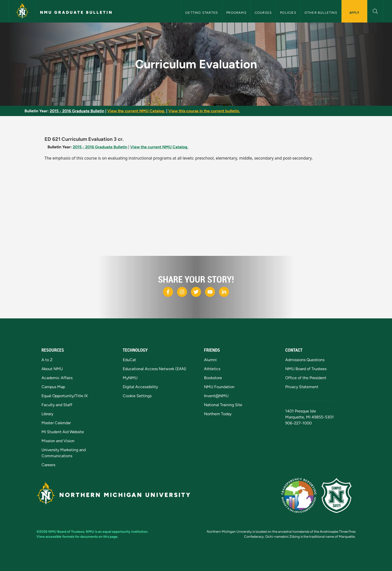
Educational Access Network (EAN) (154, 369)
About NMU (52, 369)
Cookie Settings (137, 396)
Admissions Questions (305, 360)
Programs (236, 13)
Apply (354, 13)
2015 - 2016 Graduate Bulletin (77, 111)
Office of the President (306, 378)
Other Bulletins (321, 13)
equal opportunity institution (125, 531)
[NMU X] (196, 292)
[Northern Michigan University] (22, 11)
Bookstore (213, 378)
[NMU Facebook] (168, 292)
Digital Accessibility (140, 387)
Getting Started (202, 13)
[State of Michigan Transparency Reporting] (301, 495)
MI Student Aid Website (63, 432)
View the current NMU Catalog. (136, 111)
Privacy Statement (302, 387)
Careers (48, 465)
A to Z (47, 360)
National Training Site (223, 405)
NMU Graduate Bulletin (76, 12)
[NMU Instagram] (182, 292)
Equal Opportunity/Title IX (65, 396)
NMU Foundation (219, 387)
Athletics (212, 369)
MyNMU (130, 378)
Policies (288, 13)
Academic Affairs (57, 378)
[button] (375, 11)
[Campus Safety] (338, 495)
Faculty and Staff (57, 405)
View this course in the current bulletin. (204, 111)
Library (47, 414)
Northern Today (218, 414)
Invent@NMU (216, 396)
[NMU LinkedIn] (224, 292)
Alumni (210, 360)
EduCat (129, 360)
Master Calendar (56, 423)
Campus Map (53, 387)
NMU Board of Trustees (306, 369)
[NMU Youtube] (210, 292)
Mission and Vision (58, 441)
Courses (263, 13)
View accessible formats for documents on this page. (77, 536)
